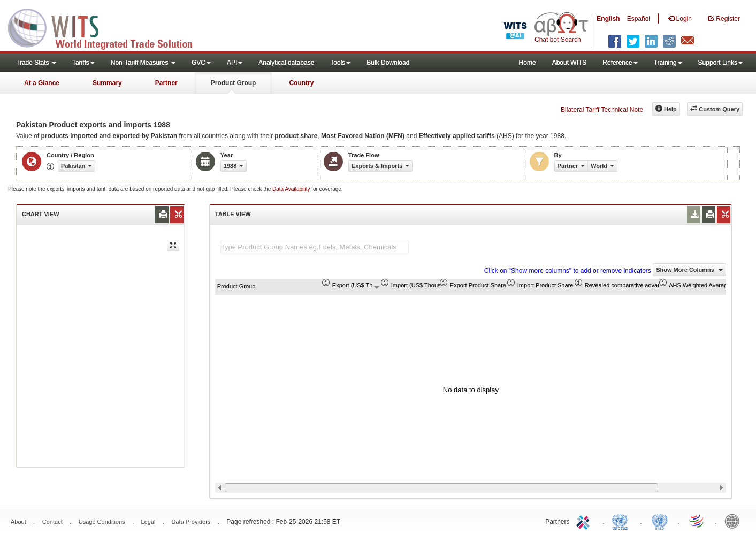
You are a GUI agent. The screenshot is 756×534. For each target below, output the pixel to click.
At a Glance (42, 83)
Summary (107, 83)
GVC (201, 63)
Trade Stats (36, 63)
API (235, 63)
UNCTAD (622, 521)
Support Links (720, 63)
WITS (107, 27)
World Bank (735, 521)
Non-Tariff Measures (143, 63)
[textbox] (315, 247)
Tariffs (83, 63)
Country (301, 83)
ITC (585, 521)
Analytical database (286, 63)
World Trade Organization (697, 521)
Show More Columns (689, 270)
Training (668, 63)
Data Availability (292, 189)
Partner (166, 83)
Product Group (234, 83)
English (608, 19)
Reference (620, 63)
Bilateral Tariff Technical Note (602, 110)
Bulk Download (388, 63)
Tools (340, 63)
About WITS (570, 63)
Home (528, 63)
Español (639, 19)
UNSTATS (660, 521)
